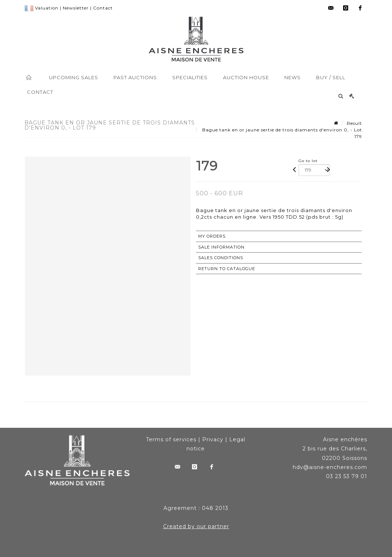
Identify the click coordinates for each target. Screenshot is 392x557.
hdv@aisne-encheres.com (330, 467)
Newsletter (76, 8)
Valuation (47, 8)
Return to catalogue (227, 269)
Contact (103, 8)
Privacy (213, 439)
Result (354, 123)
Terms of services (171, 439)
